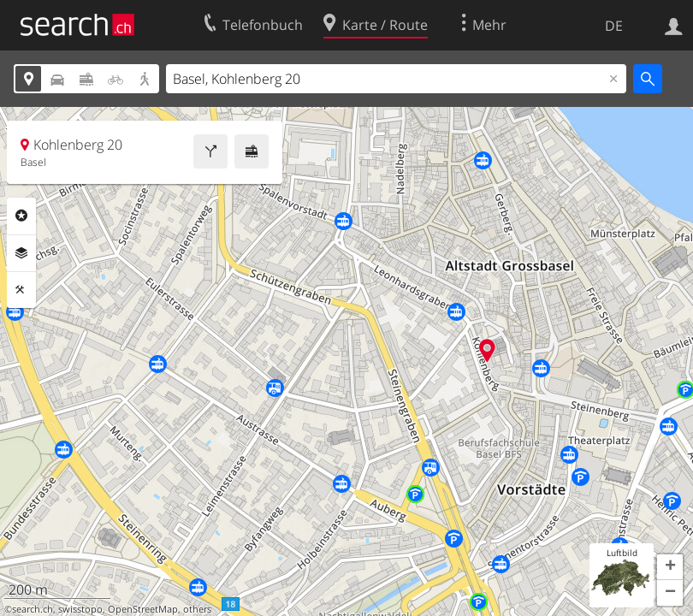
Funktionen (21, 290)
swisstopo (80, 609)
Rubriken (21, 216)
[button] (670, 567)
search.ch (33, 609)
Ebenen (21, 253)
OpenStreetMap (143, 609)
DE (614, 26)
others (197, 609)
